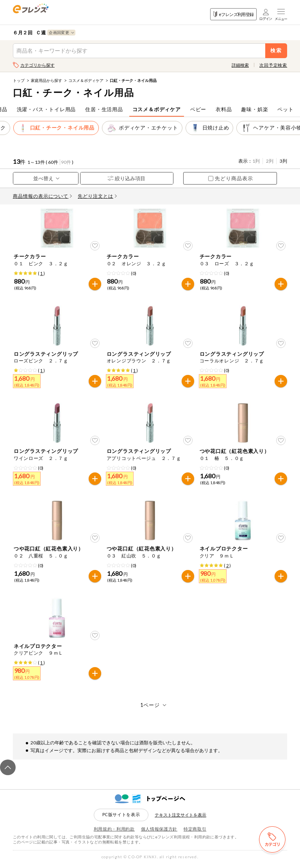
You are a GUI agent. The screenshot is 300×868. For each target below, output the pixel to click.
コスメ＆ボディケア (86, 80)
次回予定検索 (273, 65)
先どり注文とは (97, 196)
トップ (19, 80)
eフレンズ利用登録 (233, 14)
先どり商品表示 (231, 178)
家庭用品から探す (46, 80)
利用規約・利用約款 (114, 833)
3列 (283, 161)
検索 (276, 51)
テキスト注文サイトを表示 (180, 819)
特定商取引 (195, 833)
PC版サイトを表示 (121, 818)
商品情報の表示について (43, 196)
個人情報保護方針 (159, 833)
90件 (66, 162)
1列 (256, 161)
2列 (270, 161)
